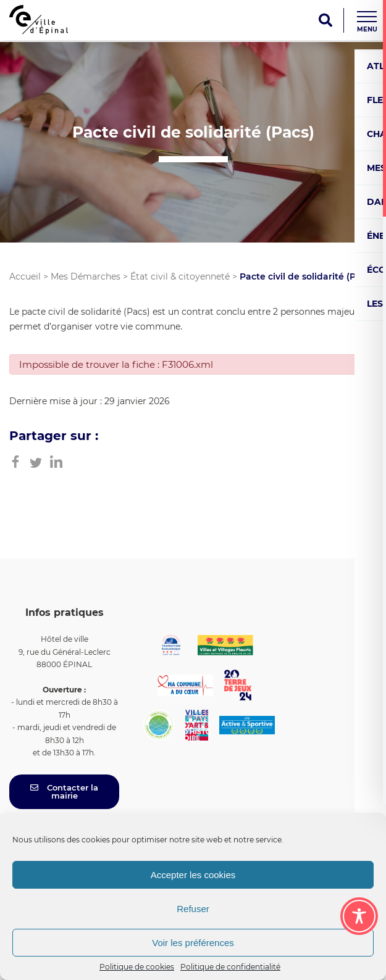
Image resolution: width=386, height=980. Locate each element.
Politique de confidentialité (230, 967)
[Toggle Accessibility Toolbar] (359, 916)
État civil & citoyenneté (180, 276)
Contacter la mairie (64, 791)
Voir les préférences (193, 943)
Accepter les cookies (193, 875)
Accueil (25, 276)
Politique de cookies (137, 967)
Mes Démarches (86, 276)
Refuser (193, 909)
